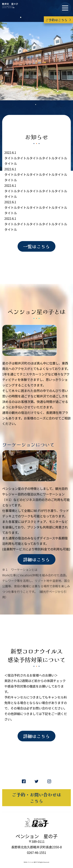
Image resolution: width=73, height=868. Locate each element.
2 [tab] (38, 102)
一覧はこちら (36, 247)
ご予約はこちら (58, 20)
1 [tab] (35, 102)
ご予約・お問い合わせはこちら (37, 800)
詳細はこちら (36, 560)
